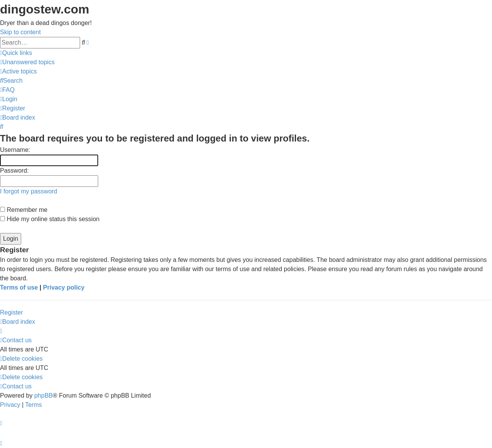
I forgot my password (29, 191)
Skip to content (20, 32)
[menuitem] (27, 62)
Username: (15, 150)
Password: (14, 171)
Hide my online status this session (50, 219)
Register (12, 312)
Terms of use (19, 287)
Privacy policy (64, 287)
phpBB (44, 396)
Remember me (24, 210)
